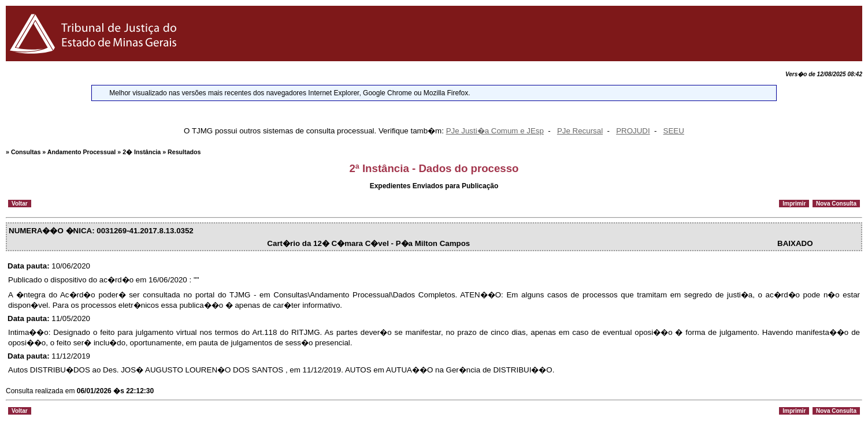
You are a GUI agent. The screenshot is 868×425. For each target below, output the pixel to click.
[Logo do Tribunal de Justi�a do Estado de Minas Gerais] (95, 59)
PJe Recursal (580, 131)
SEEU (674, 131)
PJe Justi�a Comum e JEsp (495, 131)
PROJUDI (633, 131)
